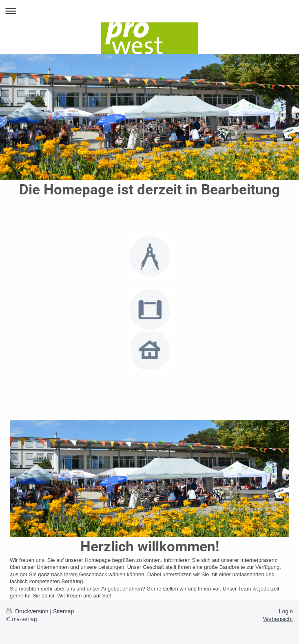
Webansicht (278, 619)
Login (286, 611)
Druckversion (28, 611)
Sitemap (63, 611)
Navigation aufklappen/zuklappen (149, 11)
